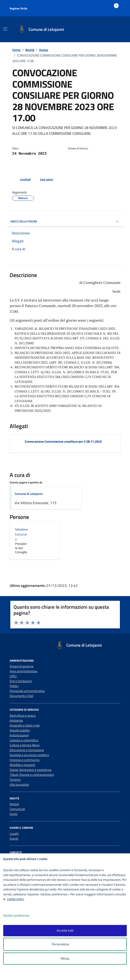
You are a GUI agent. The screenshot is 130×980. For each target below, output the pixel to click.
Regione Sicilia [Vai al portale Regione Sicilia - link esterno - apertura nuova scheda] (18, 8)
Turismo (15, 780)
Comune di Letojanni (29, 494)
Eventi (14, 838)
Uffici (13, 676)
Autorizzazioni (19, 735)
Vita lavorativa (19, 784)
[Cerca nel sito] (116, 29)
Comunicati (17, 809)
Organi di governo (22, 666)
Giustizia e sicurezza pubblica (29, 755)
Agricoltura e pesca (23, 716)
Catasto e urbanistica (24, 740)
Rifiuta (65, 958)
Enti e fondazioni (21, 681)
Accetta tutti (65, 930)
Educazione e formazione (27, 750)
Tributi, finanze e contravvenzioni (32, 775)
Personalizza (65, 944)
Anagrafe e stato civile (25, 725)
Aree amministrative (24, 671)
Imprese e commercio (25, 760)
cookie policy (15, 899)
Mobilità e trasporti (22, 765)
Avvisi (14, 814)
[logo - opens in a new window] (67, 974)
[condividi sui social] (22, 180)
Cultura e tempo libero (25, 745)
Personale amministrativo (27, 691)
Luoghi (14, 834)
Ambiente (16, 720)
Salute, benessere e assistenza (31, 770)
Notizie (14, 804)
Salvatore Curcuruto (21, 534)
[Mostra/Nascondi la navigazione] (5, 29)
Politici (14, 686)
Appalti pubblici (20, 730)
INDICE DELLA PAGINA (65, 222)
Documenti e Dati (21, 696)
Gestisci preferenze (21, 916)
